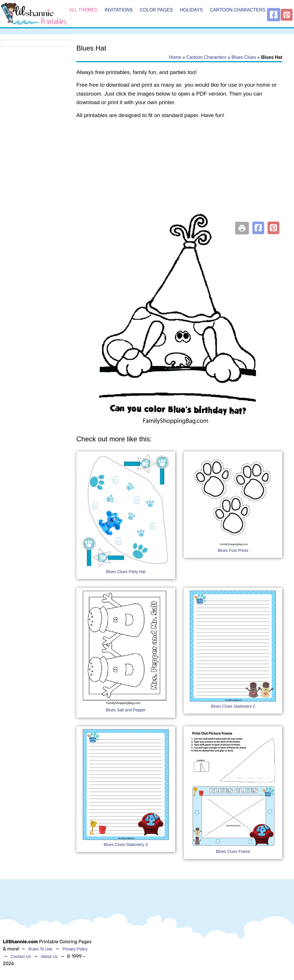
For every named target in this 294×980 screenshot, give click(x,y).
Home (175, 57)
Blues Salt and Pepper (126, 710)
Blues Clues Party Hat (126, 572)
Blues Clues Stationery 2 (233, 706)
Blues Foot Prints (233, 550)
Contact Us (21, 956)
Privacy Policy (75, 949)
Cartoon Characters (238, 10)
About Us (49, 956)
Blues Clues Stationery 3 (126, 845)
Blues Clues (244, 57)
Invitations (119, 10)
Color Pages (156, 10)
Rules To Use (40, 949)
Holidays (191, 10)
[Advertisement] (179, 170)
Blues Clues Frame (233, 851)
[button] (258, 228)
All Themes (83, 10)
